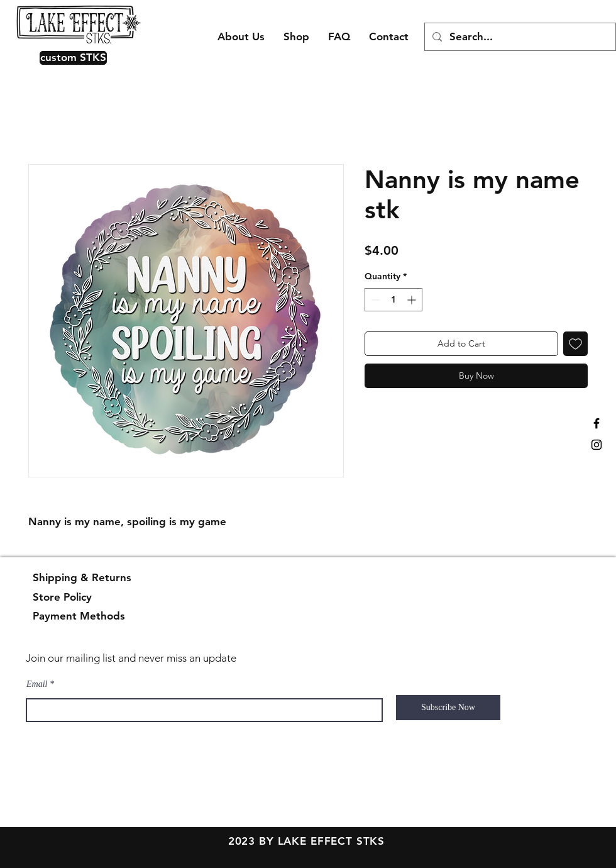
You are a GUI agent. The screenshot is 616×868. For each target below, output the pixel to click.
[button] (70, 58)
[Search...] (519, 37)
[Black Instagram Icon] (597, 445)
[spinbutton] (393, 300)
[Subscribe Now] (448, 708)
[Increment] (413, 300)
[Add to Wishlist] (575, 344)
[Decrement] (374, 300)
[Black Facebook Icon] (597, 423)
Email (37, 684)
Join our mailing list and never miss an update (131, 658)
